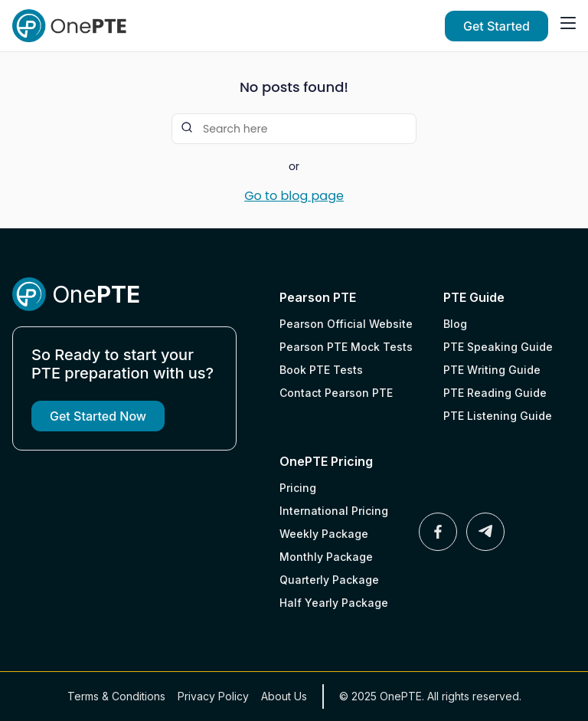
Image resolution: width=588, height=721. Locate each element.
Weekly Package (324, 534)
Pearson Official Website (346, 324)
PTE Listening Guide (498, 416)
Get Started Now (98, 416)
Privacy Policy (213, 696)
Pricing (298, 488)
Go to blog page (294, 196)
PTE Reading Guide (495, 393)
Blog (455, 324)
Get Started (497, 26)
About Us (284, 696)
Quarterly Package (329, 580)
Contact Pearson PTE (336, 393)
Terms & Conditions (116, 696)
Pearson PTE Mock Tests (346, 347)
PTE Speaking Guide (498, 347)
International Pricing (334, 511)
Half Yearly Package (334, 603)
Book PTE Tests (321, 370)
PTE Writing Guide (492, 370)
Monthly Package (326, 557)
